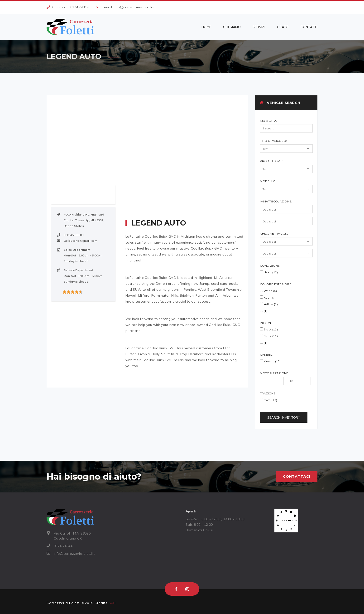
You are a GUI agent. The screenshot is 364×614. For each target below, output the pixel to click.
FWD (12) (269, 400)
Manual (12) (270, 361)
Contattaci (297, 476)
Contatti (309, 27)
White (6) (268, 291)
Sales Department (77, 250)
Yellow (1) (269, 304)
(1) (264, 311)
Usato (283, 27)
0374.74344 (80, 7)
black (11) (269, 336)
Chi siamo (232, 27)
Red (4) (267, 297)
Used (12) (269, 272)
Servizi (259, 27)
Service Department (78, 270)
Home (206, 27)
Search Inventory (284, 418)
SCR (112, 603)
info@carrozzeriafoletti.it (134, 7)
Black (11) (269, 329)
